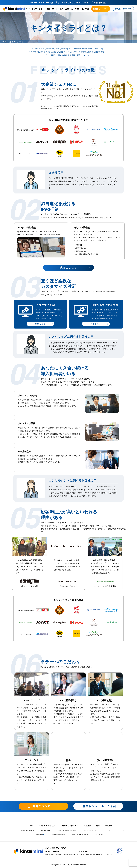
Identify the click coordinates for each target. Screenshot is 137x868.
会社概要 (41, 835)
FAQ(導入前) (46, 830)
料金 (77, 9)
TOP (4, 42)
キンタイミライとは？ (35, 9)
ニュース (109, 830)
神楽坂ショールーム (91, 830)
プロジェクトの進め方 (26, 830)
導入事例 (85, 9)
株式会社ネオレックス (56, 848)
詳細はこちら (68, 268)
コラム (121, 830)
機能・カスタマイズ (55, 9)
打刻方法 (69, 9)
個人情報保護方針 (58, 835)
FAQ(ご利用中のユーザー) (67, 830)
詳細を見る (40, 324)
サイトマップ (100, 835)
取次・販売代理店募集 (80, 835)
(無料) (35, 396)
